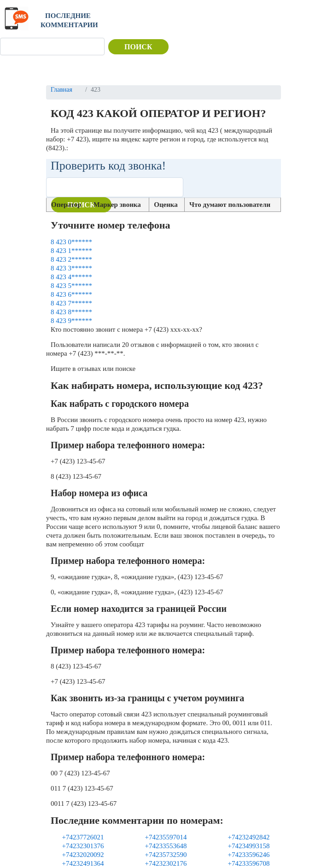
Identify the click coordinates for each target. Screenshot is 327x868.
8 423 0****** (71, 242)
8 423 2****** (71, 259)
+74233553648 (166, 846)
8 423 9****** (71, 321)
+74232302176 (166, 863)
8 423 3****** (71, 268)
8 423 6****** (71, 294)
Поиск (138, 47)
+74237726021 (83, 837)
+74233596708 (249, 863)
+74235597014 (166, 837)
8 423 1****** (71, 251)
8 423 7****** (71, 303)
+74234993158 (249, 846)
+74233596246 (249, 855)
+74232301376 (83, 846)
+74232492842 (249, 837)
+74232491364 (83, 863)
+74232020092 (83, 855)
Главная (61, 90)
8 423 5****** (71, 286)
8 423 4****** (71, 277)
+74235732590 (166, 855)
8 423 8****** (71, 312)
